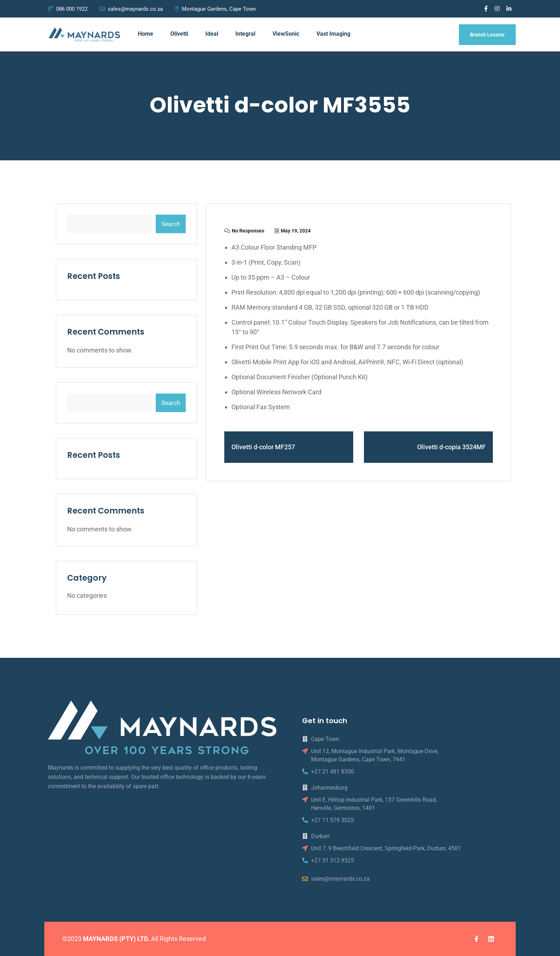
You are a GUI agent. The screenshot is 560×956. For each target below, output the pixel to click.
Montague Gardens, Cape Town (215, 9)
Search (171, 224)
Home (146, 34)
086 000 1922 (69, 9)
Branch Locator (487, 35)
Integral (245, 34)
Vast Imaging (333, 34)
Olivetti (179, 34)
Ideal (212, 34)
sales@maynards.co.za (131, 9)
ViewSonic (286, 34)
